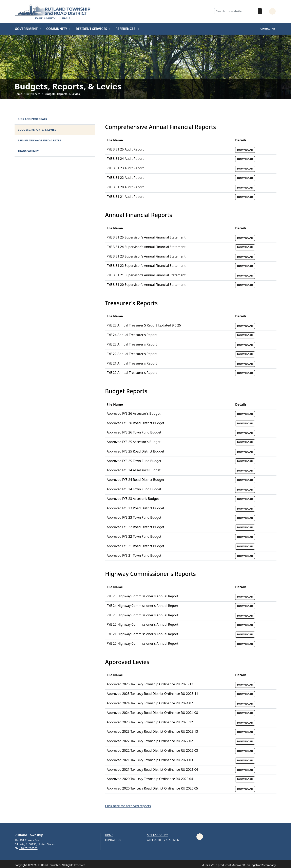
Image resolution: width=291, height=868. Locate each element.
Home (18, 94)
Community (57, 29)
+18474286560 (28, 848)
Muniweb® (239, 865)
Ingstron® (257, 865)
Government (27, 29)
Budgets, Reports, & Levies (62, 94)
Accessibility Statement (164, 840)
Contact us (113, 840)
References (126, 29)
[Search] (260, 11)
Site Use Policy (158, 835)
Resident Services (92, 29)
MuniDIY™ (208, 865)
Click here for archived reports (128, 806)
